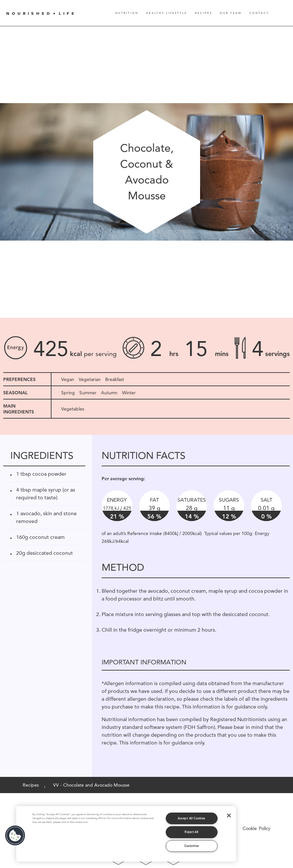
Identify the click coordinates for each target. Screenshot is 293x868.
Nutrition (127, 13)
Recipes (203, 13)
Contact (259, 13)
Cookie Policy (256, 828)
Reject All (192, 832)
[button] (15, 836)
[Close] (229, 815)
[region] (126, 834)
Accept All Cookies (191, 818)
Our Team (231, 13)
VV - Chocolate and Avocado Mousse (91, 785)
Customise (192, 846)
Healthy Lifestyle (167, 13)
